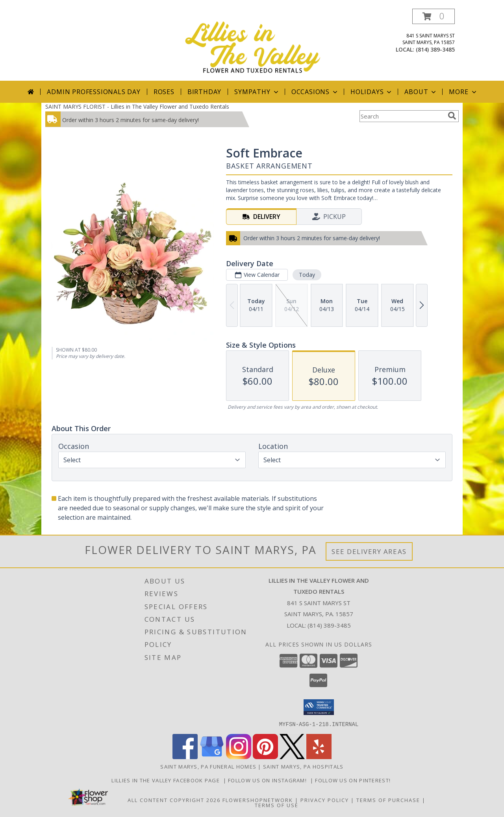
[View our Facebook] (185, 757)
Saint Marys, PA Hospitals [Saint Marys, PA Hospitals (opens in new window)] (303, 766)
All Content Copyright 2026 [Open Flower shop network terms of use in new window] (174, 800)
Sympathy (257, 92)
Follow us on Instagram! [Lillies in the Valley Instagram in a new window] (269, 780)
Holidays (372, 92)
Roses (164, 92)
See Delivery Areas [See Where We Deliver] (369, 551)
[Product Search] (402, 116)
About (421, 92)
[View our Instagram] (239, 757)
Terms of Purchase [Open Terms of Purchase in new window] (388, 800)
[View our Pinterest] (265, 757)
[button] (434, 16)
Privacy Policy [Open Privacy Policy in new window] (325, 800)
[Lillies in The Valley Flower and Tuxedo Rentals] (253, 45)
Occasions (315, 92)
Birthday (204, 92)
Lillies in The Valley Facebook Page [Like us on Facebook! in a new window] (167, 780)
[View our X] (292, 757)
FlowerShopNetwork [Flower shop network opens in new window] (258, 800)
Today (307, 275)
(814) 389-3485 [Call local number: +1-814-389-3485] (435, 49)
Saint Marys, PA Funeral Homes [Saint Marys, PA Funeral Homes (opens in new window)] (208, 766)
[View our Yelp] (319, 757)
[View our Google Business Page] (212, 757)
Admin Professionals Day (94, 92)
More (463, 92)
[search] (452, 116)
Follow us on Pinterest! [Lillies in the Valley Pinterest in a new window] (354, 780)
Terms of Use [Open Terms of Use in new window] (277, 805)
